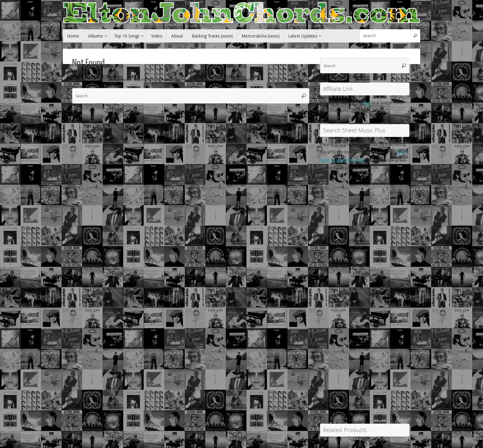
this (367, 103)
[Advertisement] (365, 314)
